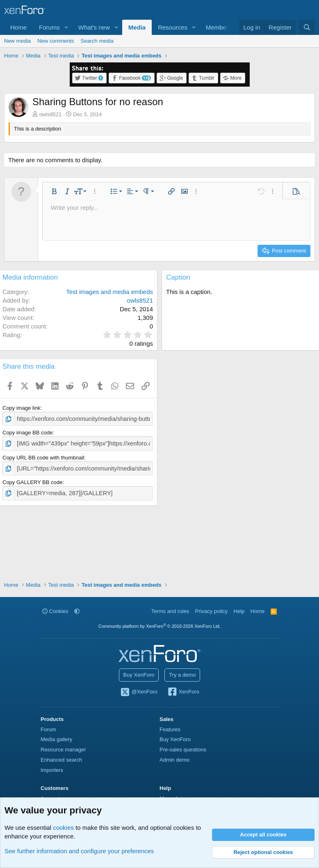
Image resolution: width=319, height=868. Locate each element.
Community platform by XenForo (159, 626)
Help (239, 611)
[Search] (307, 27)
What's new (94, 27)
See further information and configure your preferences (79, 851)
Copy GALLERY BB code (32, 480)
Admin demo (174, 760)
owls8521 (51, 114)
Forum (48, 729)
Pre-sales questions (183, 750)
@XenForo (139, 692)
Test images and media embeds (109, 292)
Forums (49, 27)
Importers (52, 770)
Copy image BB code (27, 432)
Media (137, 27)
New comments (56, 41)
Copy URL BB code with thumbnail (43, 456)
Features (170, 729)
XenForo (183, 692)
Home (18, 27)
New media (17, 41)
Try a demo (182, 675)
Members (219, 27)
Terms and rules (170, 611)
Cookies (55, 611)
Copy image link (22, 408)
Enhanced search (61, 760)
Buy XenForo (139, 675)
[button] (66, 27)
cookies (63, 828)
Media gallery (56, 739)
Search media (97, 41)
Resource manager (63, 750)
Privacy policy (211, 611)
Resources (173, 27)
